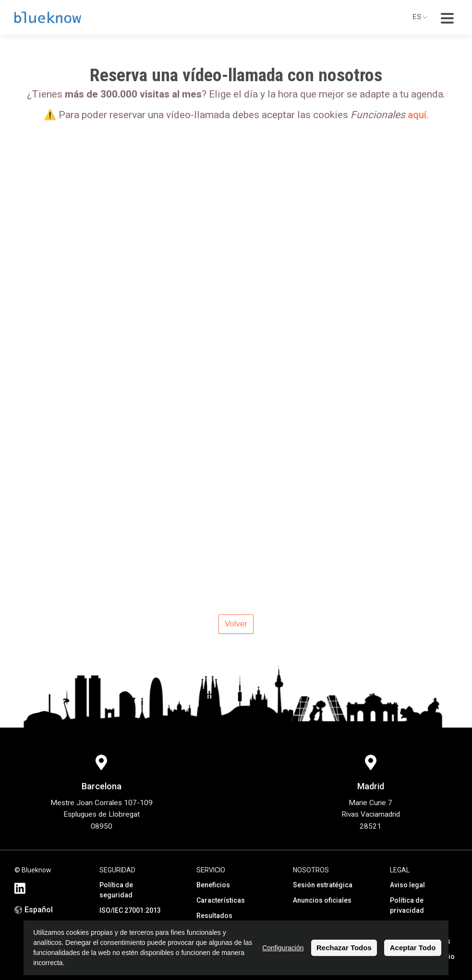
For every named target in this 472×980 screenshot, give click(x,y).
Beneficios (213, 885)
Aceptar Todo (413, 948)
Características (221, 900)
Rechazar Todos (344, 948)
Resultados (214, 916)
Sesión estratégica (323, 885)
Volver (236, 624)
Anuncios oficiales (322, 900)
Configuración (283, 948)
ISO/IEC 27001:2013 (130, 910)
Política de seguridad (116, 890)
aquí (417, 115)
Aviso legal (407, 885)
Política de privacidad (407, 905)
